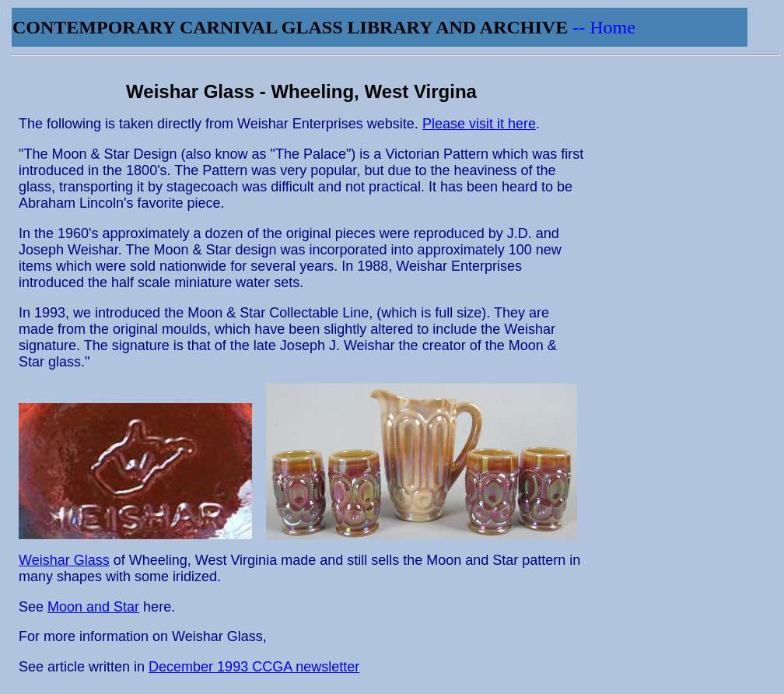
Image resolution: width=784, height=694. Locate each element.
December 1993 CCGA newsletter (254, 667)
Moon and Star (93, 607)
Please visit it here (479, 124)
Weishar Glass (64, 560)
